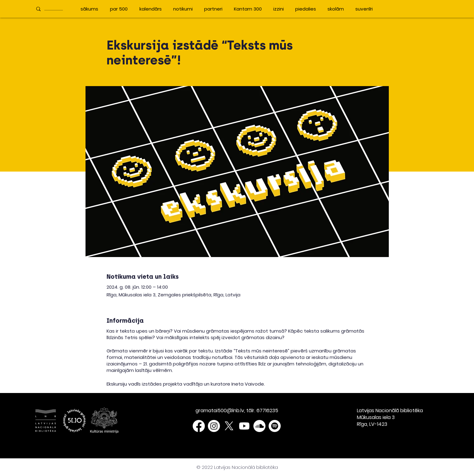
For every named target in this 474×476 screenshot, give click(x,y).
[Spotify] (275, 426)
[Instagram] (214, 426)
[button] (384, 9)
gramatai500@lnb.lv (220, 410)
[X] (229, 426)
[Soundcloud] (259, 426)
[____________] (55, 9)
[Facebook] (199, 426)
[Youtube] (244, 426)
